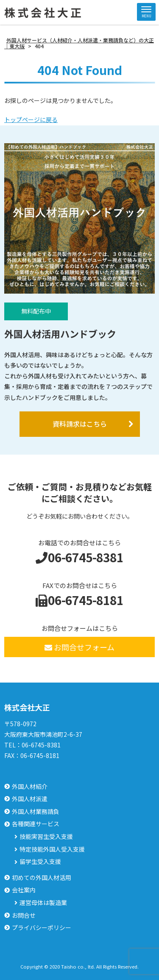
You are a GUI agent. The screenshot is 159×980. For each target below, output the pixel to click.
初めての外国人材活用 (42, 878)
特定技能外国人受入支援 (52, 849)
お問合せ (24, 915)
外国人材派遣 (30, 799)
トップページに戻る (31, 119)
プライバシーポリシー (42, 928)
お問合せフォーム (79, 647)
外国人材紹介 (30, 787)
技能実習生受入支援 (46, 837)
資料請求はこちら (80, 424)
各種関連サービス (36, 824)
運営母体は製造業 (43, 903)
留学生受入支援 (40, 862)
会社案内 (24, 890)
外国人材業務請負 (36, 812)
